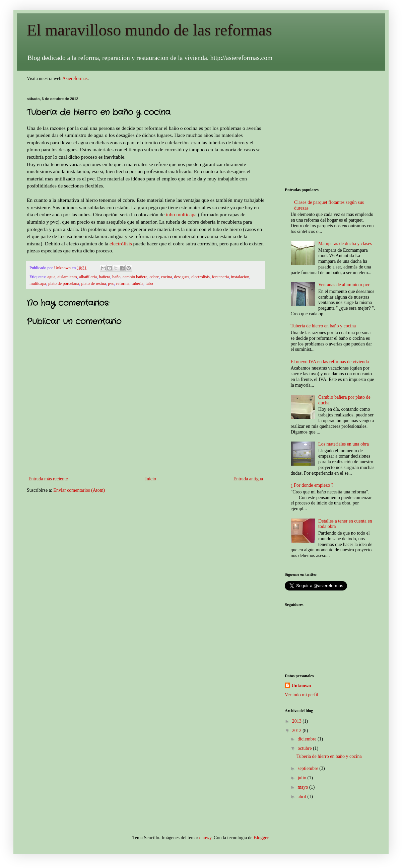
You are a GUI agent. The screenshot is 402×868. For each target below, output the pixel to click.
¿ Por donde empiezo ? (312, 485)
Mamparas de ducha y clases (345, 244)
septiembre (308, 768)
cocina (166, 277)
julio (302, 778)
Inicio (151, 479)
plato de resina (94, 284)
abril (302, 797)
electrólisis (121, 244)
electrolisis (200, 277)
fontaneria (220, 277)
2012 (297, 731)
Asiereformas (75, 78)
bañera (105, 277)
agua (52, 277)
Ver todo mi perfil (301, 695)
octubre (305, 748)
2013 (297, 721)
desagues (182, 277)
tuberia (138, 284)
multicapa (38, 284)
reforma (123, 284)
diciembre (307, 739)
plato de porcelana (64, 284)
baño (116, 277)
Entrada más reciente (48, 479)
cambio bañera (135, 277)
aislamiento (67, 277)
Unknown (301, 686)
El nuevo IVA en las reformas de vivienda (330, 362)
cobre (154, 277)
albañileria (88, 277)
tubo (149, 284)
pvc (111, 284)
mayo (303, 787)
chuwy (205, 838)
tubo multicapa (181, 214)
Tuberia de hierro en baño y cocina (323, 326)
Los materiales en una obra (344, 444)
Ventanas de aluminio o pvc (344, 285)
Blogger (261, 838)
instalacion (240, 277)
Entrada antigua (248, 479)
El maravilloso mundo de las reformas (149, 30)
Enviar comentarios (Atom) (79, 490)
